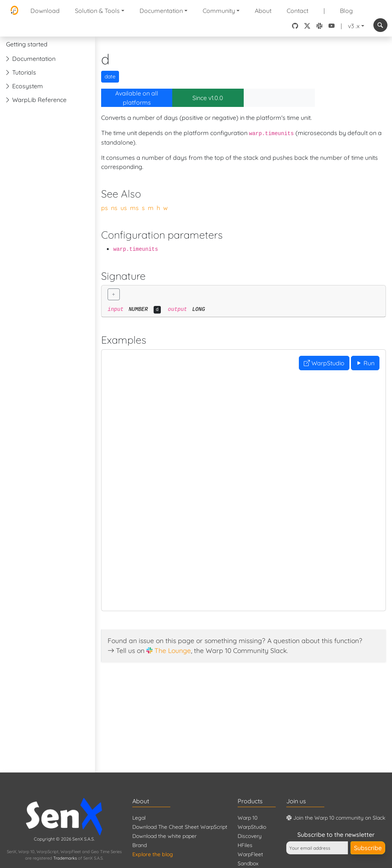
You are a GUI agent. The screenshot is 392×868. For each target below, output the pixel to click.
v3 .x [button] (354, 26)
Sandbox (248, 863)
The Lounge (173, 650)
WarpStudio (324, 363)
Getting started (27, 44)
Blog (346, 11)
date (110, 76)
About (263, 11)
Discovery (250, 836)
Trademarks (65, 858)
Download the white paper (164, 836)
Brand (140, 845)
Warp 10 (248, 818)
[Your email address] (317, 848)
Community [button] (219, 11)
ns (114, 208)
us (124, 208)
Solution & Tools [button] (97, 11)
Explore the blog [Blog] (153, 854)
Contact (298, 11)
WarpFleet (250, 854)
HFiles (245, 845)
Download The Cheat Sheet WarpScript (180, 827)
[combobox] (380, 25)
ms (134, 208)
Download (45, 11)
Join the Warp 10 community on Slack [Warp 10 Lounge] (336, 818)
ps (105, 208)
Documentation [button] (161, 11)
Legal (139, 818)
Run (365, 363)
